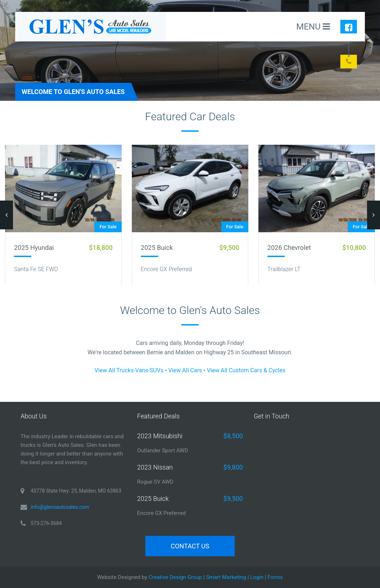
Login (257, 577)
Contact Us (190, 546)
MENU (313, 27)
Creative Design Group (175, 577)
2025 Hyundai (34, 248)
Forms (275, 577)
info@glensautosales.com (60, 507)
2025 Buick (157, 248)
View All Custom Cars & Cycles (246, 370)
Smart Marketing (226, 577)
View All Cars (185, 370)
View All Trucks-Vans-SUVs (129, 370)
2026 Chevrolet (289, 248)
